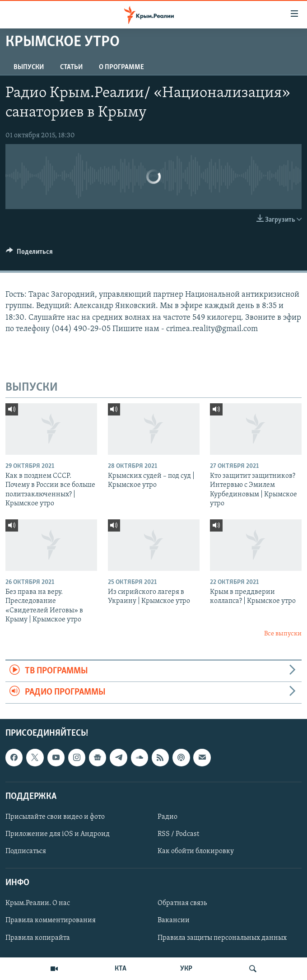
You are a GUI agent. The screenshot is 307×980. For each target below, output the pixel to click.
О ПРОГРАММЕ (121, 67)
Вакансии (174, 920)
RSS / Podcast (178, 834)
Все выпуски (283, 634)
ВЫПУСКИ (29, 67)
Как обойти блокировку (196, 851)
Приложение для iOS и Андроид (58, 834)
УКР (186, 969)
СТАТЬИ (71, 67)
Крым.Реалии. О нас (38, 903)
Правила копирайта (38, 938)
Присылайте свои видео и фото (55, 817)
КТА (121, 969)
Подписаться (26, 851)
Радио (167, 817)
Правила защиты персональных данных (222, 938)
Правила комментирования (51, 920)
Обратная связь (182, 903)
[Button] (29, 254)
